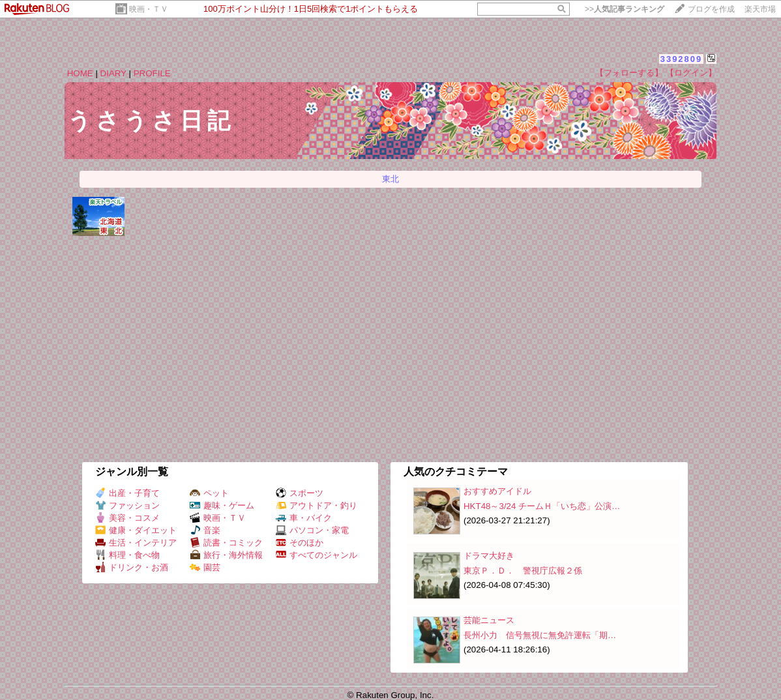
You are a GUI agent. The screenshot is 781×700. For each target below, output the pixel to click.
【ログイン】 (691, 73)
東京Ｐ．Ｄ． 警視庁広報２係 (523, 571)
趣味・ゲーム (222, 505)
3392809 (682, 59)
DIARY (113, 73)
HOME (80, 73)
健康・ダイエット (136, 530)
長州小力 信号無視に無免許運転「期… (540, 635)
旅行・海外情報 (226, 555)
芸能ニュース (489, 620)
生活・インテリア (136, 543)
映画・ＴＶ (149, 9)
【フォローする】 (629, 73)
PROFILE (152, 73)
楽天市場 (760, 9)
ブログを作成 (711, 9)
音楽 (205, 530)
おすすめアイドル (497, 491)
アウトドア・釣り (317, 505)
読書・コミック (226, 543)
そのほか (300, 543)
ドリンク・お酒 (132, 567)
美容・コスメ (127, 518)
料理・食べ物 (127, 555)
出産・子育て (127, 493)
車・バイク (304, 518)
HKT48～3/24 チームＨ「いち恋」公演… (542, 506)
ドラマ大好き (489, 556)
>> (625, 9)
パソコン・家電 (312, 530)
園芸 (205, 567)
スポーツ (300, 493)
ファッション (127, 505)
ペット (209, 493)
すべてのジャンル (317, 555)
